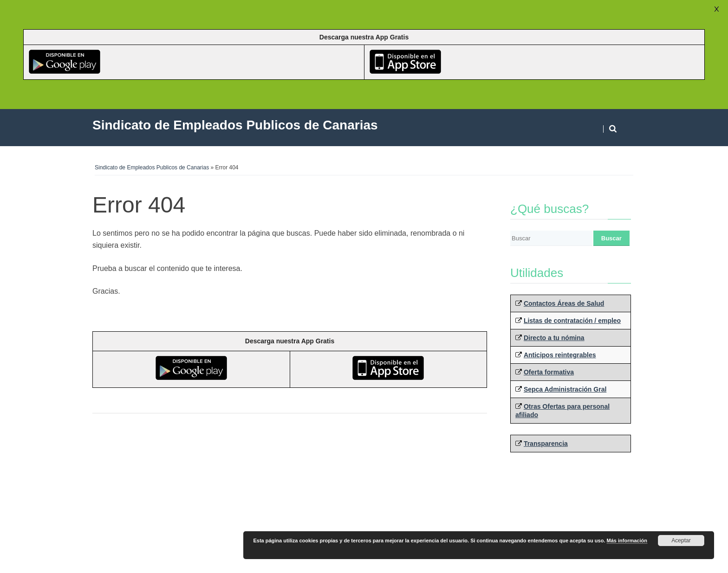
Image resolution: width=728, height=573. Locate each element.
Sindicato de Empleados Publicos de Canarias (152, 167)
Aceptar (681, 541)
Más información (627, 541)
